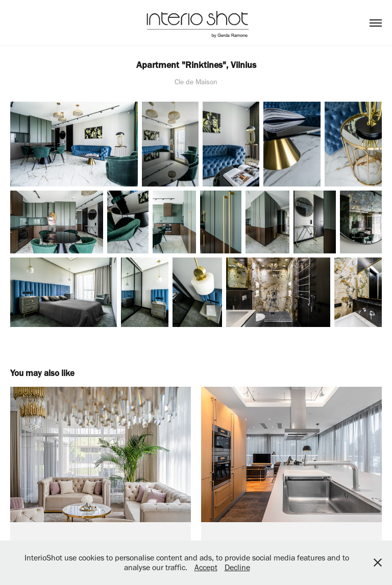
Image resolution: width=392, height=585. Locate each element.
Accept (206, 567)
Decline (237, 567)
